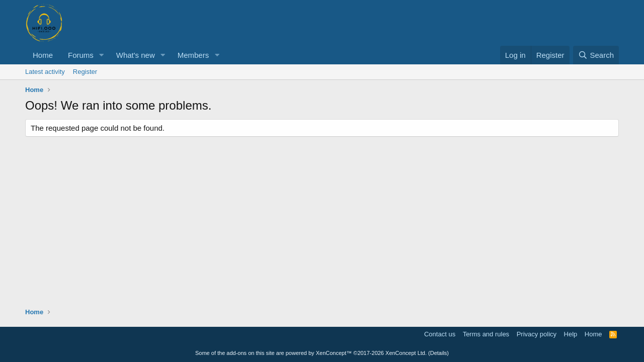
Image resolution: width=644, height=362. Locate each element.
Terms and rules (486, 334)
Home (43, 55)
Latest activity (45, 72)
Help (571, 334)
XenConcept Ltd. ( (408, 353)
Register (85, 72)
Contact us (440, 334)
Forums (81, 55)
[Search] (596, 55)
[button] (102, 55)
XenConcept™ (334, 353)
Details (439, 353)
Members (193, 55)
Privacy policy (537, 334)
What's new (136, 55)
